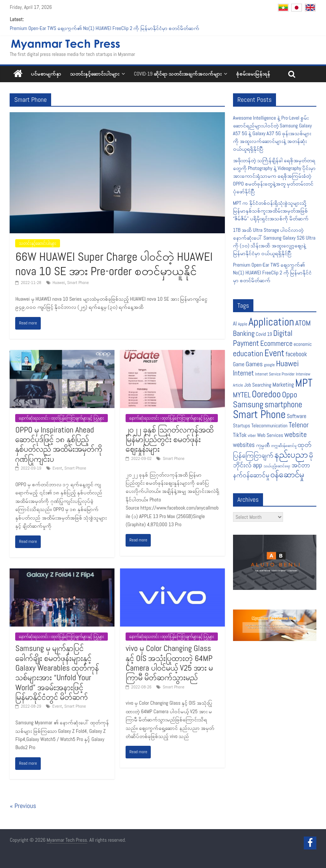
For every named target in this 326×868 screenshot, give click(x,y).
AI (235, 323)
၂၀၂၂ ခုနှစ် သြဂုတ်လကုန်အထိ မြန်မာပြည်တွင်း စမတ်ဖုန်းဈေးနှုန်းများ (170, 439)
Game (239, 364)
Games (254, 364)
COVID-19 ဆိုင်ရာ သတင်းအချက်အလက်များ (178, 74)
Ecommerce (276, 343)
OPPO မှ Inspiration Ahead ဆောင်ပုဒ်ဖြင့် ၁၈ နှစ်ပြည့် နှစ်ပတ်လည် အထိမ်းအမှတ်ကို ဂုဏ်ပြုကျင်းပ (59, 444)
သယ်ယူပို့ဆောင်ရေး (277, 466)
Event (57, 468)
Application (271, 322)
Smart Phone (78, 283)
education (248, 353)
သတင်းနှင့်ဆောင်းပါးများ (95, 74)
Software (297, 416)
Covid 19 (264, 334)
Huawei (59, 283)
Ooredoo (266, 394)
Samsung (248, 404)
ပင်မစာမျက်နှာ (46, 74)
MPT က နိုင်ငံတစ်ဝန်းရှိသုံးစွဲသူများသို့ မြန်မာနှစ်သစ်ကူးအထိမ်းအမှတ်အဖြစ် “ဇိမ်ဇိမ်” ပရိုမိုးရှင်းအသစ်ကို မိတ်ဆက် (271, 211)
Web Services (270, 435)
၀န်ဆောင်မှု (287, 474)
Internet (244, 373)
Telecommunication (269, 426)
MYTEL (242, 395)
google (269, 365)
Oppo (290, 395)
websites (244, 445)
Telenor (299, 425)
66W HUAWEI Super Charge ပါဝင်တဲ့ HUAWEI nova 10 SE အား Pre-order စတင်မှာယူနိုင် (114, 264)
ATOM (303, 323)
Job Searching (258, 385)
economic (303, 344)
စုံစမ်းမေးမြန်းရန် (253, 74)
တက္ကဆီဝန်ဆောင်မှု (284, 446)
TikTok (240, 435)
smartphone (283, 405)
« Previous (23, 806)
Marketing (283, 385)
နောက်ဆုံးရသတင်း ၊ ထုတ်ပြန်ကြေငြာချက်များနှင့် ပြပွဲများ (61, 418)
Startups (242, 425)
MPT (304, 383)
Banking (244, 333)
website (295, 435)
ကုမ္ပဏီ (263, 445)
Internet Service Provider (275, 374)
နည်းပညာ (291, 454)
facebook (296, 354)
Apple (242, 324)
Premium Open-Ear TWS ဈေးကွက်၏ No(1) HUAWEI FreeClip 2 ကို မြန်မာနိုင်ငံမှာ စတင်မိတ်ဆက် (104, 28)
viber (252, 435)
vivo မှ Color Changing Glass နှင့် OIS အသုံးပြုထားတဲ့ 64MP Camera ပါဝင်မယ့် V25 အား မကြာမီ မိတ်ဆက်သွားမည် (169, 663)
